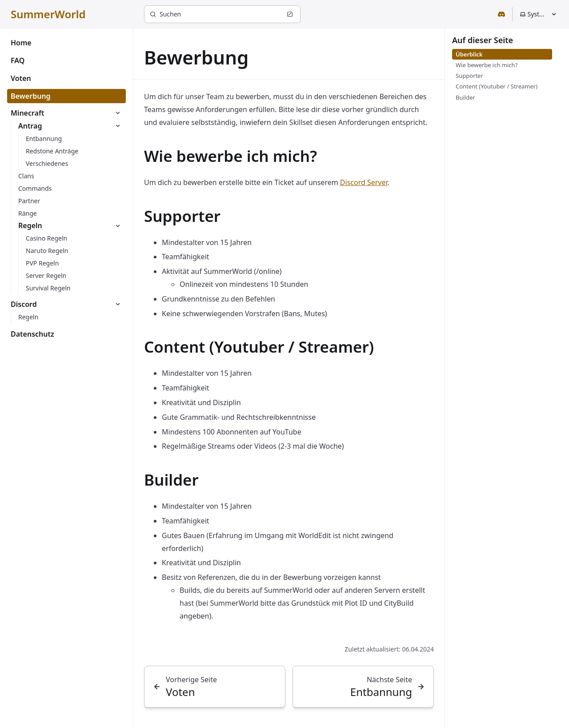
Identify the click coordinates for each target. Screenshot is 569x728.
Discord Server (364, 182)
